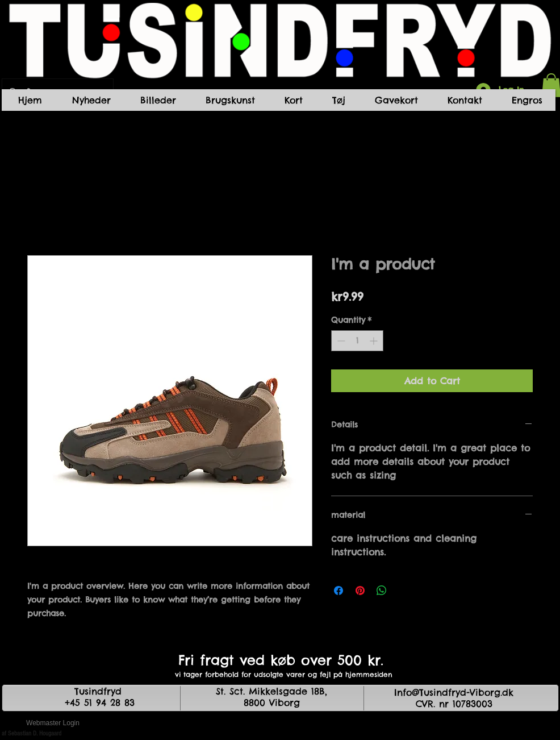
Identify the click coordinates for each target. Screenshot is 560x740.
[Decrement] (340, 341)
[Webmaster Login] (53, 723)
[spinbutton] (357, 341)
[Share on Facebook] (338, 591)
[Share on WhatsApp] (382, 591)
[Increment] (375, 341)
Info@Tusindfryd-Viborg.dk (454, 692)
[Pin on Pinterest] (360, 591)
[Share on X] (403, 591)
